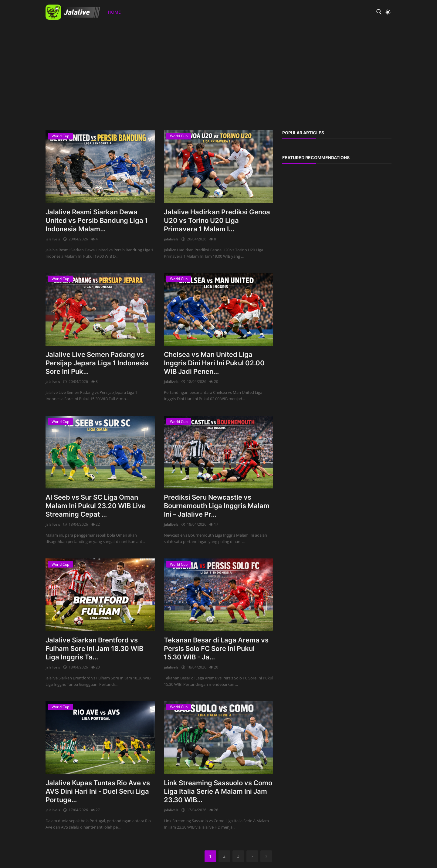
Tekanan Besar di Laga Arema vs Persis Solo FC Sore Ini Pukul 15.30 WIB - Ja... (216, 648)
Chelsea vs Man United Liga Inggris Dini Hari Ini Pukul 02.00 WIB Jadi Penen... (214, 363)
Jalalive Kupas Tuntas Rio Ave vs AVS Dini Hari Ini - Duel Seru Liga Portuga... (98, 791)
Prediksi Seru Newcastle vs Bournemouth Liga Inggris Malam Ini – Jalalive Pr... (217, 506)
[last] (266, 856)
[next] (252, 856)
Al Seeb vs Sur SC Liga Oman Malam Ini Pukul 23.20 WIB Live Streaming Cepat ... (96, 506)
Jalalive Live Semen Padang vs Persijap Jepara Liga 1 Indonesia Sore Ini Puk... (97, 363)
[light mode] (386, 12)
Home (114, 12)
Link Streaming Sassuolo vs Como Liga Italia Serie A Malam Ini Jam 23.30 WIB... (218, 791)
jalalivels (53, 239)
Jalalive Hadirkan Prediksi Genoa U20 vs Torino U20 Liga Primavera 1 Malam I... (217, 220)
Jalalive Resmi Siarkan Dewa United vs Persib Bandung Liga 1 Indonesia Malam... (97, 220)
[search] (379, 12)
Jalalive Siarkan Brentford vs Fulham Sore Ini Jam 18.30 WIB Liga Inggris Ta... (94, 648)
